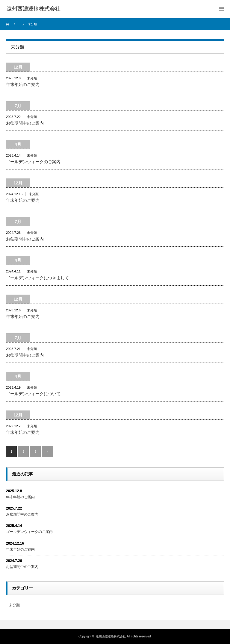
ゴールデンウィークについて (33, 394)
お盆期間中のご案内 (25, 123)
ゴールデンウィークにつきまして (37, 278)
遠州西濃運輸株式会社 (111, 636)
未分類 (32, 78)
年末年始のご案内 (23, 84)
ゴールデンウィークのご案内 (33, 162)
